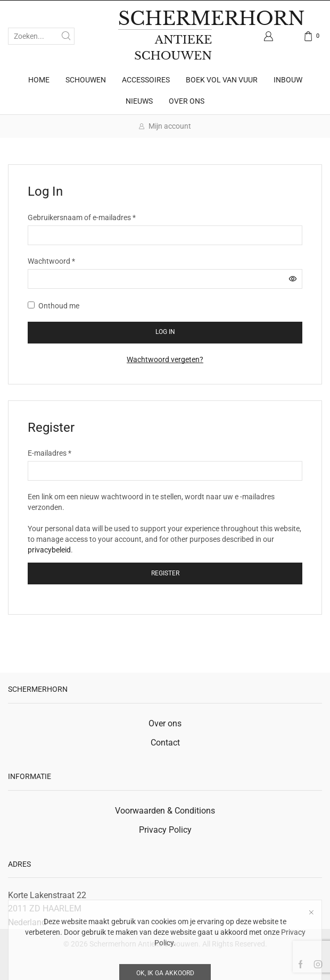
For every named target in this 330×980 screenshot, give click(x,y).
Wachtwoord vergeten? (165, 359)
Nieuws (139, 101)
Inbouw (288, 80)
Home (39, 80)
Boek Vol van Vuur (222, 80)
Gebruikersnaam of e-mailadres (82, 217)
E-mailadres (49, 453)
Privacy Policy (165, 830)
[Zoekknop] (66, 36)
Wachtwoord (51, 261)
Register (165, 573)
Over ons (187, 101)
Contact (165, 743)
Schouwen (86, 80)
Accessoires (146, 80)
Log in (165, 332)
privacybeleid (49, 550)
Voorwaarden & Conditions (165, 811)
